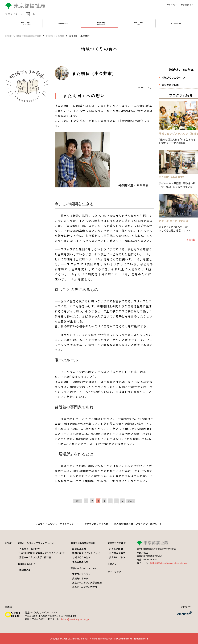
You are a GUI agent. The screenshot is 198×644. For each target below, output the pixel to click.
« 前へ (78, 501)
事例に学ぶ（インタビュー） (87, 553)
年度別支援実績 (80, 562)
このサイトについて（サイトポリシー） (57, 524)
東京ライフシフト (81, 574)
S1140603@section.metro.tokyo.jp (169, 563)
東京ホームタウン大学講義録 (87, 583)
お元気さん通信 (117, 553)
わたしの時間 (116, 549)
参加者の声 (25, 570)
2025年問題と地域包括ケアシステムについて (42, 553)
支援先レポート (80, 578)
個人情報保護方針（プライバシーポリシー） (138, 524)
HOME (8, 36)
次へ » (131, 501)
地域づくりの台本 (55, 36)
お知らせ (112, 564)
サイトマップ (172, 5)
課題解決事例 (79, 549)
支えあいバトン (117, 557)
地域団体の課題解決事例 (29, 36)
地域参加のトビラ (27, 564)
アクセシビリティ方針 (96, 524)
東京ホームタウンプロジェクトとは (36, 543)
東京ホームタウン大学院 (85, 587)
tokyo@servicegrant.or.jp (75, 619)
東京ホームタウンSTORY (83, 568)
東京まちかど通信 (117, 543)
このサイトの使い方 (29, 549)
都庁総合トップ (187, 5)
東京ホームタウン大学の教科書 (35, 557)
